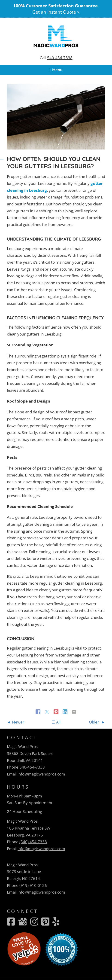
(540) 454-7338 (33, 842)
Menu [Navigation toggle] (56, 70)
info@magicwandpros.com (41, 774)
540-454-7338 (60, 58)
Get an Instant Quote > (56, 12)
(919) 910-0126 (33, 885)
